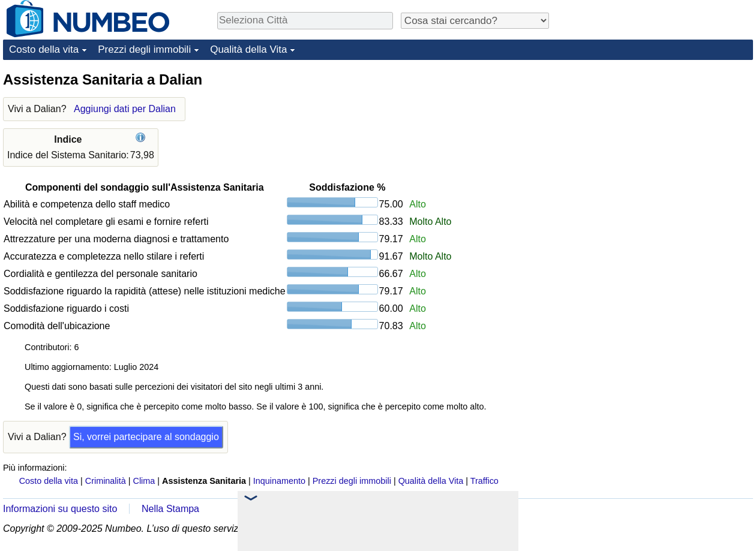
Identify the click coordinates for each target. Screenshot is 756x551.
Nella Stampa (170, 509)
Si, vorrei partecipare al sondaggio (146, 437)
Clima (144, 481)
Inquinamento (279, 481)
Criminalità (106, 481)
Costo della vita (44, 49)
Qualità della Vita (248, 49)
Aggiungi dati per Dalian (125, 109)
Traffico (484, 481)
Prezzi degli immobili (144, 49)
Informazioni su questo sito (60, 509)
